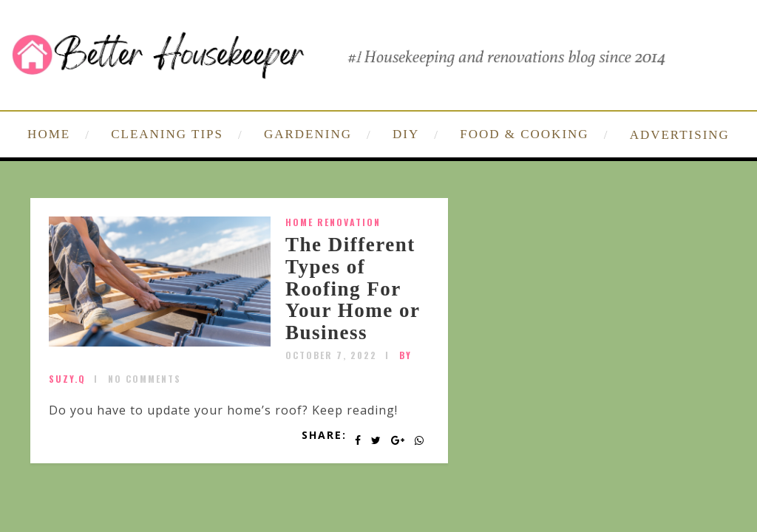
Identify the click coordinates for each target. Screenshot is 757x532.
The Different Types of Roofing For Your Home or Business (353, 289)
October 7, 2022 (331, 355)
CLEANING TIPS (167, 134)
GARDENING (308, 134)
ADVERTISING (680, 135)
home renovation (333, 222)
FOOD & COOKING (524, 134)
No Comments (145, 379)
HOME (49, 134)
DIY (406, 134)
